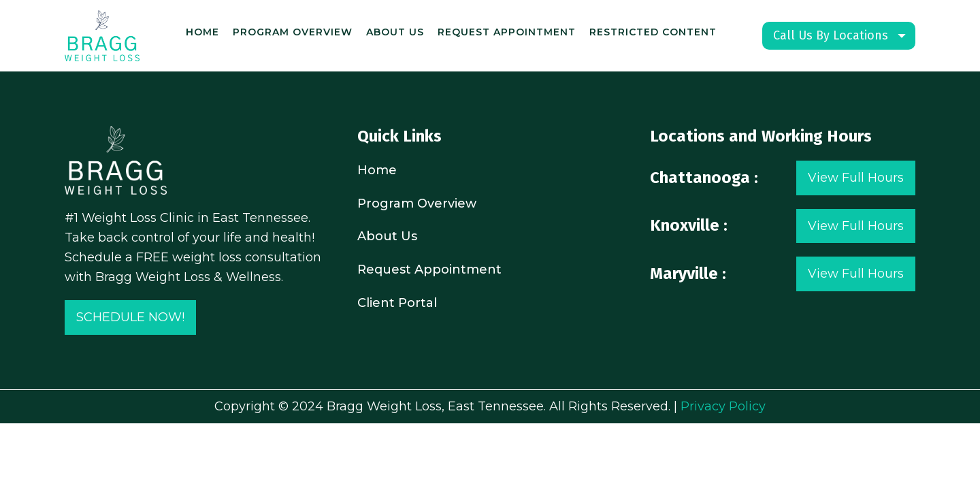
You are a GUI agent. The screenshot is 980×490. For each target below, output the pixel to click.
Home (202, 32)
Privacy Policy (723, 406)
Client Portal (397, 303)
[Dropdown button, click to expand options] (839, 36)
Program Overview (293, 32)
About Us (395, 32)
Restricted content (653, 32)
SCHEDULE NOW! (130, 317)
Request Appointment (507, 32)
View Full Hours (856, 178)
